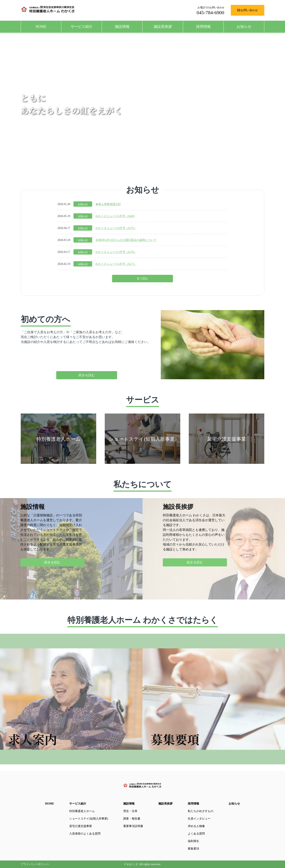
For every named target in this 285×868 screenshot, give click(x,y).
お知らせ (244, 27)
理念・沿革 (130, 811)
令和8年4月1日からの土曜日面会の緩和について (126, 240)
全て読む (142, 279)
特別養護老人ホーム (82, 811)
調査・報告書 (132, 819)
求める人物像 (196, 826)
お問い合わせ (248, 10)
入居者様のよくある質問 (85, 834)
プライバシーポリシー (35, 864)
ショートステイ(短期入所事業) (89, 819)
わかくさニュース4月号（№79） (116, 228)
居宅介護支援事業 (81, 826)
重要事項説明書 (133, 826)
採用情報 (203, 27)
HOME (41, 27)
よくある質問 (196, 834)
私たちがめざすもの (201, 811)
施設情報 (122, 27)
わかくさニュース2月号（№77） (116, 264)
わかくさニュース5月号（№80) (115, 216)
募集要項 (193, 849)
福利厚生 (193, 841)
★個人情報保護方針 (108, 204)
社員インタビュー (199, 819)
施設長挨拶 (163, 27)
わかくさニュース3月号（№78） (116, 252)
